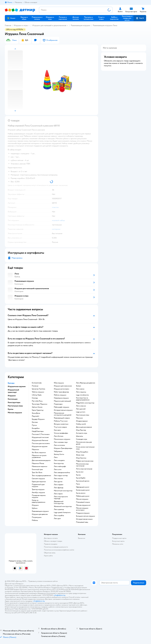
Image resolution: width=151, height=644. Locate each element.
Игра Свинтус (81, 458)
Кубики (35, 508)
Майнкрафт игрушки (62, 407)
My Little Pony (37, 401)
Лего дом (57, 519)
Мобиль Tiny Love (61, 421)
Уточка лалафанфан (61, 433)
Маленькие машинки (40, 466)
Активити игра (81, 433)
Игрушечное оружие (40, 446)
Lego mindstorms (82, 395)
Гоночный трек (37, 469)
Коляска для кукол (83, 490)
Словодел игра (81, 439)
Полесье (35, 386)
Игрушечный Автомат (40, 440)
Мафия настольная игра (85, 461)
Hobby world (81, 424)
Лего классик (81, 406)
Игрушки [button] (12, 396)
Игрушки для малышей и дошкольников (49, 25)
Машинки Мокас (38, 463)
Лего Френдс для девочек (86, 383)
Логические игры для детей (84, 443)
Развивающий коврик (62, 418)
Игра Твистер (81, 430)
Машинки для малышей (62, 401)
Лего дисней (81, 409)
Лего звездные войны (62, 473)
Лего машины (81, 392)
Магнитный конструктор (63, 491)
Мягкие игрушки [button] (15, 413)
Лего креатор (59, 509)
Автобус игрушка (38, 493)
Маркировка (17, 258)
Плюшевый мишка (83, 502)
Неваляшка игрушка (61, 398)
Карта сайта (48, 556)
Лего (56, 457)
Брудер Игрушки (38, 419)
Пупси (34, 425)
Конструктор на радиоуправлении (83, 399)
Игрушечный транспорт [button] (13, 391)
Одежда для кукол (83, 487)
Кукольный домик (83, 481)
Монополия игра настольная (82, 465)
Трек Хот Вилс (37, 473)
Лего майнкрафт (60, 466)
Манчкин (79, 418)
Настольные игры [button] (15, 406)
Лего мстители (59, 445)
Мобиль (35, 520)
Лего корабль (59, 516)
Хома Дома (36, 413)
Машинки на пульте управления (39, 456)
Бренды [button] (11, 383)
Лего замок (80, 389)
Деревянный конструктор (59, 502)
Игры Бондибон (82, 452)
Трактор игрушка (38, 489)
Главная (8, 25)
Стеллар (35, 398)
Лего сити (58, 469)
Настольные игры (83, 415)
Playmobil (35, 416)
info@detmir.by (59, 595)
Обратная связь (50, 553)
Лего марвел (59, 485)
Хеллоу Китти (59, 454)
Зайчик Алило (37, 407)
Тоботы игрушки (38, 392)
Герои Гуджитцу (38, 410)
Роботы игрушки (60, 395)
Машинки (35, 450)
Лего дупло (58, 482)
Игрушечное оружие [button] (17, 386)
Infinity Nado (37, 395)
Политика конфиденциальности (56, 547)
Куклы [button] (11, 409)
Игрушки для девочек (40, 514)
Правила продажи (51, 544)
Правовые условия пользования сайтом (43, 581)
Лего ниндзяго (59, 460)
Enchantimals (37, 383)
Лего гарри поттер (61, 476)
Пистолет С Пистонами (41, 434)
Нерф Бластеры (38, 431)
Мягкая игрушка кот (83, 505)
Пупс (78, 484)
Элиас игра (80, 455)
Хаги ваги (57, 430)
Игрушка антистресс (62, 389)
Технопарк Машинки (40, 404)
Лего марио (58, 494)
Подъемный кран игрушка (38, 485)
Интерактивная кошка (84, 519)
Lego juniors (81, 412)
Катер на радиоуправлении (39, 501)
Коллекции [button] (13, 399)
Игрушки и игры (21, 25)
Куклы (78, 475)
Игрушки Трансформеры (63, 448)
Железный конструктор (63, 506)
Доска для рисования (84, 427)
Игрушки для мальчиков (63, 386)
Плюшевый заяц (82, 522)
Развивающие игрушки (81, 25)
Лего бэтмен (59, 436)
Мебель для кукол (83, 496)
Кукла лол (80, 472)
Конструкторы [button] (14, 402)
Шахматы (79, 436)
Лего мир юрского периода (61, 498)
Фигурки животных (61, 424)
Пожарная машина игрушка (39, 496)
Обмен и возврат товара (53, 541)
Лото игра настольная (84, 469)
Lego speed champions (62, 512)
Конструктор (59, 463)
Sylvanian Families (39, 389)
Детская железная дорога (41, 460)
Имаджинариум (82, 421)
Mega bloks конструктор (85, 403)
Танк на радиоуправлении (41, 476)
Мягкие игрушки (82, 499)
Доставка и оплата (51, 538)
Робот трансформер (61, 392)
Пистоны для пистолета (41, 443)
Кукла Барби (81, 478)
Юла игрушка (59, 383)
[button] (140, 18)
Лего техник (58, 479)
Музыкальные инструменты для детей (63, 414)
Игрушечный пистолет (40, 437)
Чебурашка (58, 451)
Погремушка (37, 517)
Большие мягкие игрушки (85, 516)
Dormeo (35, 422)
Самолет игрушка (38, 479)
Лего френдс (59, 488)
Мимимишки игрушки (62, 439)
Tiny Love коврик (60, 427)
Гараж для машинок (39, 482)
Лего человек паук (61, 442)
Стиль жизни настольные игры (85, 448)
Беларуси (20, 584)
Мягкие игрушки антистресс (82, 509)
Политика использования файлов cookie (59, 550)
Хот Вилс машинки (39, 453)
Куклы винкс (81, 493)
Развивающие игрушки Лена (105, 25)
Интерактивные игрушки (63, 410)
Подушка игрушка (83, 513)
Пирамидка (58, 404)
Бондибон (36, 428)
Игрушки (35, 505)
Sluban (79, 386)
